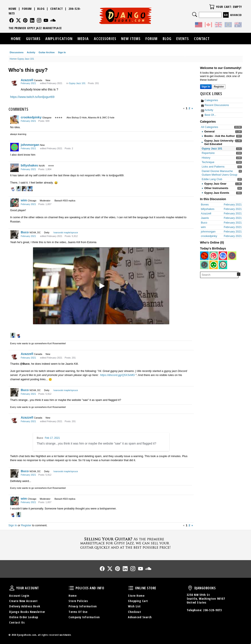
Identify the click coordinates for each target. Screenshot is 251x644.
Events (183, 39)
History (206, 158)
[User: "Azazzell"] (14, 82)
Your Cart (212, 7)
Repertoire (208, 153)
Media (83, 39)
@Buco (25, 364)
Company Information (84, 617)
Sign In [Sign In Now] (206, 87)
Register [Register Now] (219, 87)
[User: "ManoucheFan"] (223, 256)
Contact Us (17, 622)
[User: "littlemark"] (214, 265)
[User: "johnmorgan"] (14, 147)
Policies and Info (71, 588)
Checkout (134, 612)
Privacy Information (83, 606)
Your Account (12, 588)
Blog (41, 9)
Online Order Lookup (24, 617)
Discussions (17, 52)
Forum (27, 9)
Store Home (136, 596)
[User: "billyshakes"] (14, 168)
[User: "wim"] (14, 203)
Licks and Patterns (213, 167)
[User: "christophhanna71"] (204, 256)
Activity (31, 52)
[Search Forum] (239, 274)
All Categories (210, 127)
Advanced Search (140, 617)
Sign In (62, 52)
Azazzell (27, 80)
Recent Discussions (215, 105)
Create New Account (23, 601)
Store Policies (78, 601)
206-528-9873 (212, 610)
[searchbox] (219, 275)
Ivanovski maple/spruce (66, 232)
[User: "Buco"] (14, 235)
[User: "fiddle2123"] (204, 265)
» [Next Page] (192, 108)
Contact (57, 9)
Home (12, 9)
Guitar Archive (47, 52)
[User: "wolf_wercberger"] (232, 256)
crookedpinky (31, 117)
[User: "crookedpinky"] (14, 120)
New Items (131, 39)
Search (195, 14)
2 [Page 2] (189, 108)
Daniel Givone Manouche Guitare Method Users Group (220, 173)
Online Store (131, 588)
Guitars (33, 39)
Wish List (134, 606)
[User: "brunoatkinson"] (214, 256)
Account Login (19, 596)
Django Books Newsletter (27, 612)
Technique (208, 162)
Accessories (105, 39)
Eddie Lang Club (212, 179)
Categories (209, 100)
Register (26, 525)
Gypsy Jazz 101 (212, 148)
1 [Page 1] (187, 108)
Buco (25, 232)
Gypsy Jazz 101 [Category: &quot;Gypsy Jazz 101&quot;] (77, 83)
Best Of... (209, 115)
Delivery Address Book (25, 606)
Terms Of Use (78, 612)
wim (24, 200)
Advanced (236, 15)
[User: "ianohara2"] (223, 265)
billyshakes (29, 165)
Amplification (59, 39)
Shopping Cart (138, 601)
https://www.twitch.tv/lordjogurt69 (32, 97)
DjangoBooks (190, 588)
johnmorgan (30, 145)
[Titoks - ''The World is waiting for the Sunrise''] (101, 286)
